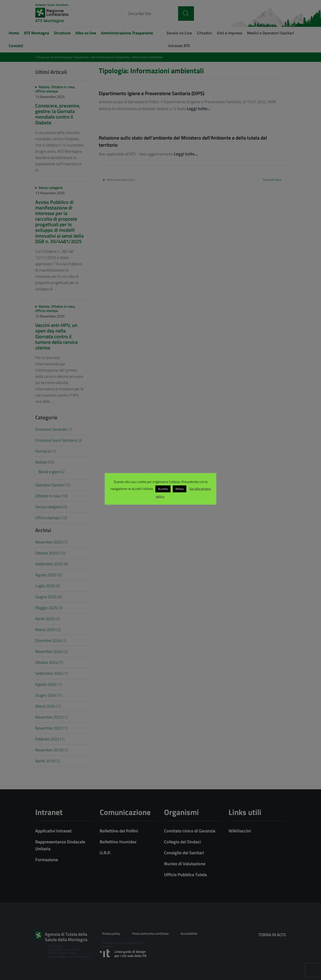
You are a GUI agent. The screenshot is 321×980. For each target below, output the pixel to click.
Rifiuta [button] (180, 489)
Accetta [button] (163, 489)
